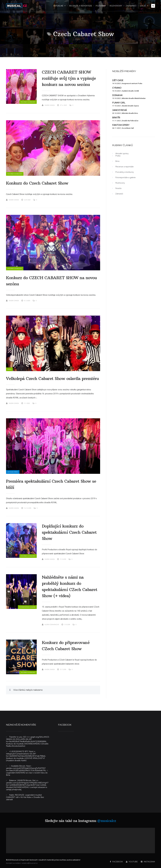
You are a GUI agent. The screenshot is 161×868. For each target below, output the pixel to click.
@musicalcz (107, 821)
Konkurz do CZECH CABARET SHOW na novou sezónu (51, 281)
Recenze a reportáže (81, 6)
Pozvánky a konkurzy (28, 102)
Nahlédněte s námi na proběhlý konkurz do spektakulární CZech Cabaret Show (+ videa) (70, 587)
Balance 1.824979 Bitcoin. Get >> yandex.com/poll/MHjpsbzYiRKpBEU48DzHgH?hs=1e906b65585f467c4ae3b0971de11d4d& (27, 783)
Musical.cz (68, 737)
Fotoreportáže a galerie (27, 607)
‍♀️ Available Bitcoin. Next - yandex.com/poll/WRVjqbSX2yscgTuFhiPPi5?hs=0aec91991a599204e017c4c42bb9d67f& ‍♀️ (27, 768)
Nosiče (118, 188)
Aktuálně (59, 6)
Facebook (116, 862)
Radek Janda (48, 105)
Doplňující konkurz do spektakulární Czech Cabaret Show (69, 532)
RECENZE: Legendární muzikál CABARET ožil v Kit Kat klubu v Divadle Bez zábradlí (25, 797)
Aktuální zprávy (13, 472)
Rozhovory (116, 6)
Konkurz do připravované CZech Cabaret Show (66, 646)
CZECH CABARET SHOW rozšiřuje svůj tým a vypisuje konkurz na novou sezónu (69, 78)
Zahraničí (131, 6)
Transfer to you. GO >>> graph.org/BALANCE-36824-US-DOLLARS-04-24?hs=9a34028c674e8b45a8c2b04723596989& (28, 739)
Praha (9, 369)
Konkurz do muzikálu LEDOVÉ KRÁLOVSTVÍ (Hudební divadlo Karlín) (25, 759)
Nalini (12, 795)
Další (144, 6)
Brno (117, 161)
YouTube (132, 862)
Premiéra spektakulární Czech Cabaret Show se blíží (51, 484)
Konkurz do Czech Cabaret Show (37, 183)
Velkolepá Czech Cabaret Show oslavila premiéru (52, 379)
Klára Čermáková (50, 625)
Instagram (148, 862)
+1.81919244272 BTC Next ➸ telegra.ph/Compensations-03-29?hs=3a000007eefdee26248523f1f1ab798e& (26, 754)
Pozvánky (101, 6)
